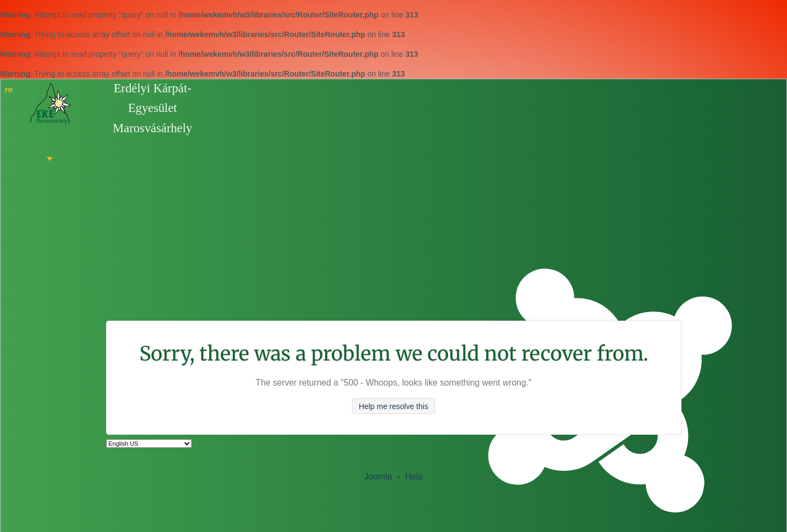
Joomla (378, 477)
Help (414, 477)
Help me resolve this (394, 406)
